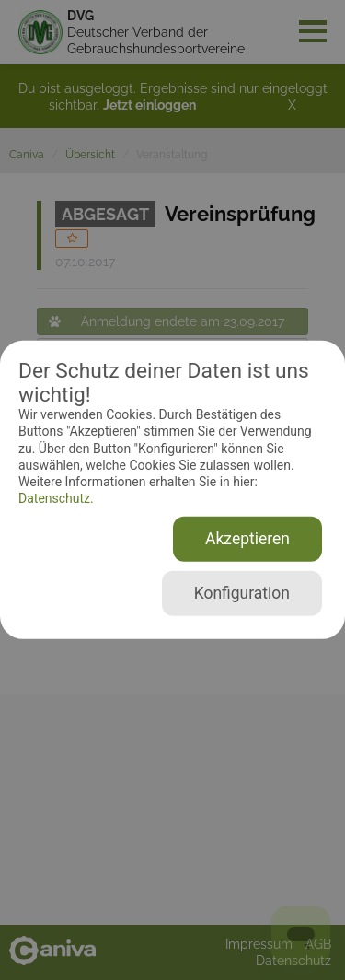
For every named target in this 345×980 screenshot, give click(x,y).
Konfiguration (242, 593)
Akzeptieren (247, 539)
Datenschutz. (56, 498)
